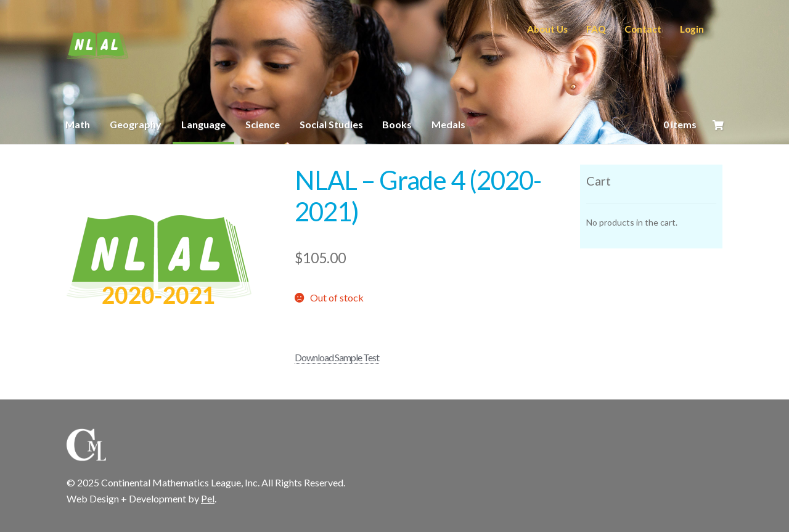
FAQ (596, 29)
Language (203, 124)
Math (78, 124)
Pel (208, 498)
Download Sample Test (337, 357)
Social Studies (331, 124)
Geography (136, 124)
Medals (448, 124)
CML (97, 46)
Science (263, 124)
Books (397, 124)
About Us (547, 29)
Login (692, 29)
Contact (643, 29)
